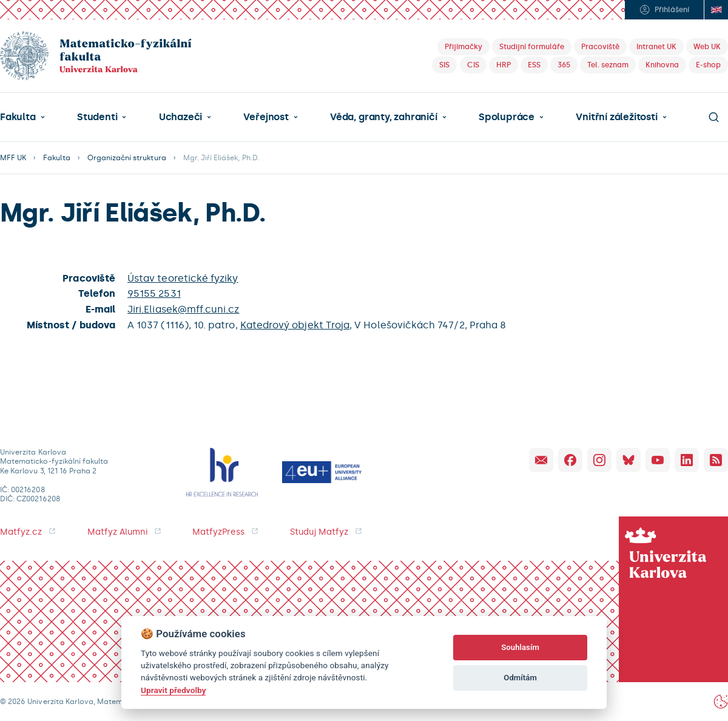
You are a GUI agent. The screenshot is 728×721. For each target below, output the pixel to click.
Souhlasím (520, 647)
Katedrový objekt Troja (295, 325)
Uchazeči (180, 117)
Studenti (97, 117)
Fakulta (18, 117)
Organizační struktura (127, 158)
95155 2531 (154, 293)
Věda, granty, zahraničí (384, 117)
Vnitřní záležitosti (616, 117)
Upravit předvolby (173, 690)
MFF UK (13, 158)
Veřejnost (266, 117)
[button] (22, 117)
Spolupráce (507, 117)
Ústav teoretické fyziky (183, 278)
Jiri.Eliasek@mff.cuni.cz (184, 309)
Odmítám (520, 678)
